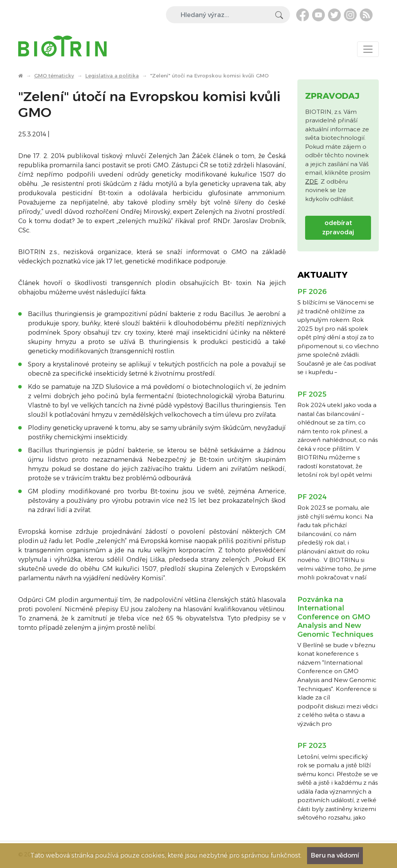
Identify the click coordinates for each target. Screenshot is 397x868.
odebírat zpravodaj (338, 228)
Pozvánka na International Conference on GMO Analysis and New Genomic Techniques (335, 617)
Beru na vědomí (335, 855)
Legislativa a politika (112, 76)
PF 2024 (312, 497)
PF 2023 (312, 746)
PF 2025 (312, 394)
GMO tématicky (54, 76)
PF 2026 (312, 292)
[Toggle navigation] (368, 49)
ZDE (312, 181)
